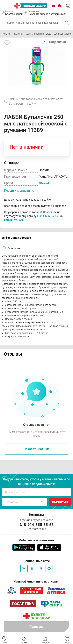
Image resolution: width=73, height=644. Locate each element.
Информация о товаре (16, 238)
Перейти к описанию (19, 191)
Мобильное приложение (36, 540)
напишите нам (14, 220)
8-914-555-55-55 (47, 216)
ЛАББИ (44, 183)
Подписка (36, 627)
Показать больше (37, 449)
